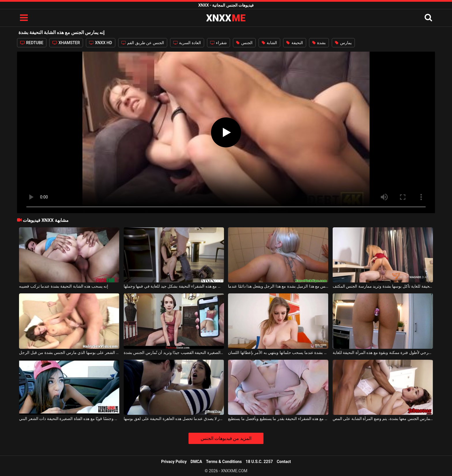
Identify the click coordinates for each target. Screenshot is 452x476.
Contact (284, 462)
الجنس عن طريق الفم (143, 43)
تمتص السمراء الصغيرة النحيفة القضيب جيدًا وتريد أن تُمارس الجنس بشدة (174, 353)
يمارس (343, 43)
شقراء (219, 43)
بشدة (319, 43)
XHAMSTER (66, 43)
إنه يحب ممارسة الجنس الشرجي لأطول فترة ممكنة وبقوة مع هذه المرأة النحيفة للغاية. (383, 353)
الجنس (244, 43)
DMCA (196, 462)
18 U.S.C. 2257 (259, 462)
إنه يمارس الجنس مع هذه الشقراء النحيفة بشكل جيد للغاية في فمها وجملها (174, 286)
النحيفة (294, 43)
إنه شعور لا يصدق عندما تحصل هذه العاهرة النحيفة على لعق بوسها (174, 419)
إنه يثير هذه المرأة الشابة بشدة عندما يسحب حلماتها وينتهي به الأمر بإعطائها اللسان (278, 353)
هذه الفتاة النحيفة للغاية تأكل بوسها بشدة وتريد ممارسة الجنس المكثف (383, 286)
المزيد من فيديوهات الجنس (226, 438)
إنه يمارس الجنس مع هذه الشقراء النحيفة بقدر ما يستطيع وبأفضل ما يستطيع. (278, 419)
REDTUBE (32, 43)
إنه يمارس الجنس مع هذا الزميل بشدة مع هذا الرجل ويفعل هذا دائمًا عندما (278, 286)
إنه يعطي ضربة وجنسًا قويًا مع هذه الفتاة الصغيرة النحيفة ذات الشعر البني (69, 419)
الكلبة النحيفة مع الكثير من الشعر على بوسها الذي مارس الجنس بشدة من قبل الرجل (69, 353)
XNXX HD (101, 43)
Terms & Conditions (224, 462)
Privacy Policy (174, 462)
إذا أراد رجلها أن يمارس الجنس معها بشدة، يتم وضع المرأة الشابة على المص (383, 419)
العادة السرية (187, 43)
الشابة (269, 43)
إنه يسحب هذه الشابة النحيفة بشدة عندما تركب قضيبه (64, 286)
